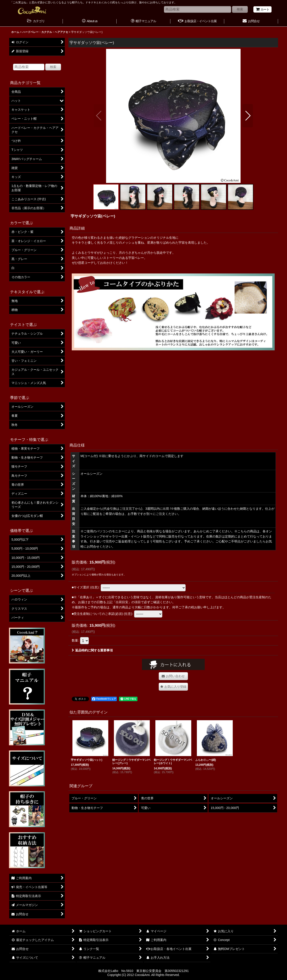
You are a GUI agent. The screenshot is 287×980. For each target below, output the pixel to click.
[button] (99, 116)
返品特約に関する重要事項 (92, 650)
